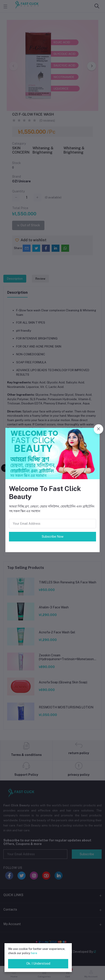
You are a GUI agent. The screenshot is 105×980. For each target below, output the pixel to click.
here (34, 953)
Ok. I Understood (38, 963)
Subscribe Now (53, 537)
